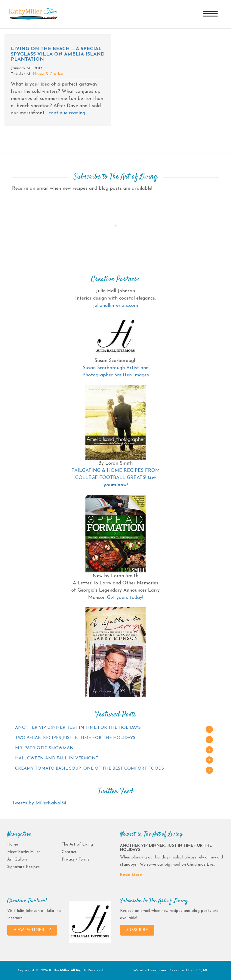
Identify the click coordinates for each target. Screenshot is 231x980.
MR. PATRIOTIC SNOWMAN (44, 748)
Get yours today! (125, 598)
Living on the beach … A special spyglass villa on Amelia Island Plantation (58, 54)
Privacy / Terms (75, 859)
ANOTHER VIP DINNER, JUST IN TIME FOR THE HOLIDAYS (78, 728)
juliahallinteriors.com (116, 306)
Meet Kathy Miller (24, 852)
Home (13, 844)
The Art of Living (77, 844)
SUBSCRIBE (137, 930)
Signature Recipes (23, 867)
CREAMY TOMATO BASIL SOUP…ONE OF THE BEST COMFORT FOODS (89, 769)
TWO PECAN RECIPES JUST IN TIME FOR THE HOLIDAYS (75, 738)
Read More (131, 875)
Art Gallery (17, 859)
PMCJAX (200, 970)
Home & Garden (48, 74)
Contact (69, 852)
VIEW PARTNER (32, 930)
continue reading (67, 113)
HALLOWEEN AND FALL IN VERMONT (57, 758)
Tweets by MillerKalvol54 (39, 803)
